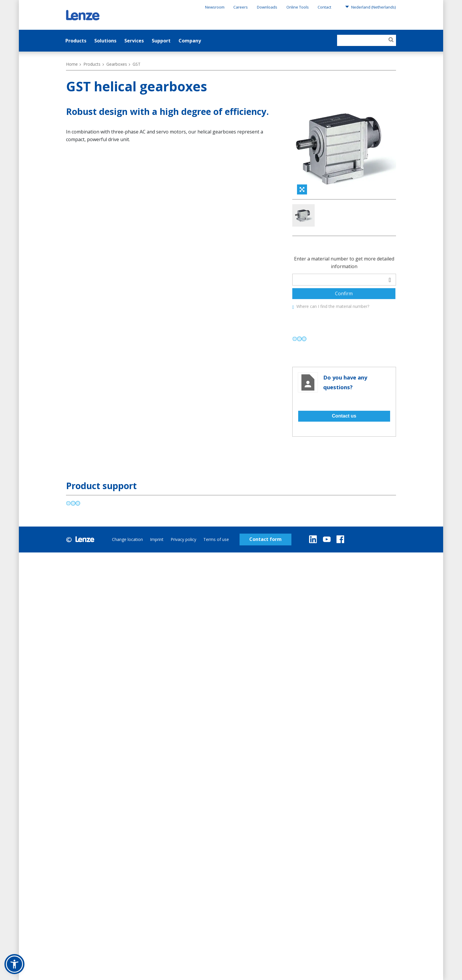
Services (134, 41)
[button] (14, 964)
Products (76, 41)
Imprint (157, 566)
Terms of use (216, 566)
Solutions (105, 41)
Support (161, 41)
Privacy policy (183, 566)
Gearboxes (117, 64)
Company (190, 41)
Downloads (267, 7)
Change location (127, 566)
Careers (241, 7)
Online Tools (298, 7)
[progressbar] (299, 365)
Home (72, 64)
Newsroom (215, 7)
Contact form (265, 566)
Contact (324, 7)
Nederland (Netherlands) (370, 7)
